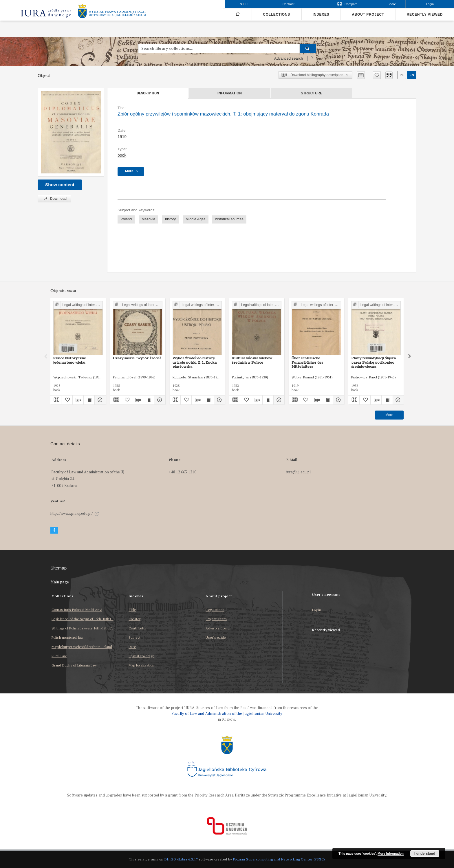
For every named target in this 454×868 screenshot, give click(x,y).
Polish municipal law (67, 637)
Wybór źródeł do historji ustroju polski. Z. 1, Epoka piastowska (195, 362)
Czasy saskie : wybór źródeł (137, 358)
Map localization (141, 665)
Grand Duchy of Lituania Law (74, 665)
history (170, 219)
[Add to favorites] (377, 75)
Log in (317, 610)
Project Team (216, 619)
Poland (126, 219)
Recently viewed (425, 14)
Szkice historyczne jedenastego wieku (70, 360)
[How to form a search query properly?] (312, 58)
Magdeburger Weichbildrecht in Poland (82, 647)
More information (391, 854)
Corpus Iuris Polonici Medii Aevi (77, 610)
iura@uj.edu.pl (299, 472)
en (412, 75)
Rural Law (59, 656)
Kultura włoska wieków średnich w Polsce (252, 360)
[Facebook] (54, 530)
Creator (134, 619)
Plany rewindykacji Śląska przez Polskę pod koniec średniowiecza (374, 362)
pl (402, 75)
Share (392, 4)
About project (368, 14)
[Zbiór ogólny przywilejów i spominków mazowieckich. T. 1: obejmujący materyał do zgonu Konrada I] (71, 132)
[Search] (308, 48)
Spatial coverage (141, 656)
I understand (425, 854)
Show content (60, 185)
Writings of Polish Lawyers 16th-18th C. (82, 628)
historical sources (229, 219)
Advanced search (289, 58)
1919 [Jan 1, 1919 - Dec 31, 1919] (122, 137)
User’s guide (216, 637)
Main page (60, 582)
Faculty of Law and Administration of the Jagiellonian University (227, 714)
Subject (134, 637)
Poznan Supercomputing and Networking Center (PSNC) (279, 859)
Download (54, 199)
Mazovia (148, 219)
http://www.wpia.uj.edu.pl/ (75, 513)
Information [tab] (230, 93)
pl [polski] (247, 4)
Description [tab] (148, 93)
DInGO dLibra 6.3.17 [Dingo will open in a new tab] (181, 859)
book (122, 155)
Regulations (215, 610)
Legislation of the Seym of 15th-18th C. (83, 619)
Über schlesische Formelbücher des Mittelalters (307, 362)
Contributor (138, 628)
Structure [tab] (312, 93)
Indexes (321, 14)
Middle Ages (196, 219)
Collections (276, 14)
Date (132, 647)
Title (132, 610)
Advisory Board (218, 628)
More (389, 415)
